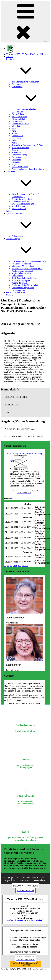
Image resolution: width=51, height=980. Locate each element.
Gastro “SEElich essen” (16, 292)
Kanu (14, 131)
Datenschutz (40, 880)
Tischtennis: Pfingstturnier (23, 288)
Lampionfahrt (17, 276)
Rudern (15, 150)
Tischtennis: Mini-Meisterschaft (25, 285)
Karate (14, 133)
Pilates (14, 143)
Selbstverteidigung (19, 155)
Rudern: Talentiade (20, 283)
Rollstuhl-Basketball (20, 148)
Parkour (15, 140)
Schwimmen (17, 152)
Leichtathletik (17, 136)
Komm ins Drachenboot (27, 109)
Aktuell (9, 57)
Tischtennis (16, 159)
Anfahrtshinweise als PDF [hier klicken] (25, 920)
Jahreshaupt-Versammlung (23, 266)
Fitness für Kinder (19, 117)
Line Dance (16, 138)
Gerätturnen (17, 121)
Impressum (25, 880)
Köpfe (9, 211)
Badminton (16, 84)
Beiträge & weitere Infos (22, 199)
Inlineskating (17, 126)
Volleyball (16, 162)
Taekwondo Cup (18, 290)
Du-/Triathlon (17, 112)
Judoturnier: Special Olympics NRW (27, 269)
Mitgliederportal (18, 206)
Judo (14, 128)
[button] (25, 397)
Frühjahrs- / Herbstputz (21, 264)
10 (14, 566)
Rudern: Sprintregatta (21, 280)
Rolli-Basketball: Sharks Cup (24, 278)
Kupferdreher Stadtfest (21, 273)
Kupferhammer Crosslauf (22, 271)
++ (24, 566)
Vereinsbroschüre (19, 209)
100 (19, 566)
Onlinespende (17, 236)
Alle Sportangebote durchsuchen (25, 82)
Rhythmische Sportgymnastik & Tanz (27, 145)
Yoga (14, 164)
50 (16, 566)
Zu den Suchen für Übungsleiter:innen (28, 169)
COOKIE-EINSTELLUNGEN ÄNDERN (25, 964)
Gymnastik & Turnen (21, 124)
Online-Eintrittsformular (22, 201)
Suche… (10, 295)
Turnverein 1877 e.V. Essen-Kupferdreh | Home (26, 54)
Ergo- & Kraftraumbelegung (24, 204)
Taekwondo (16, 157)
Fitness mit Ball (18, 119)
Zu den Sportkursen (20, 167)
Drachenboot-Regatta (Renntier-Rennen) (29, 261)
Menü (25, 22)
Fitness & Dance (19, 114)
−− (8, 566)
